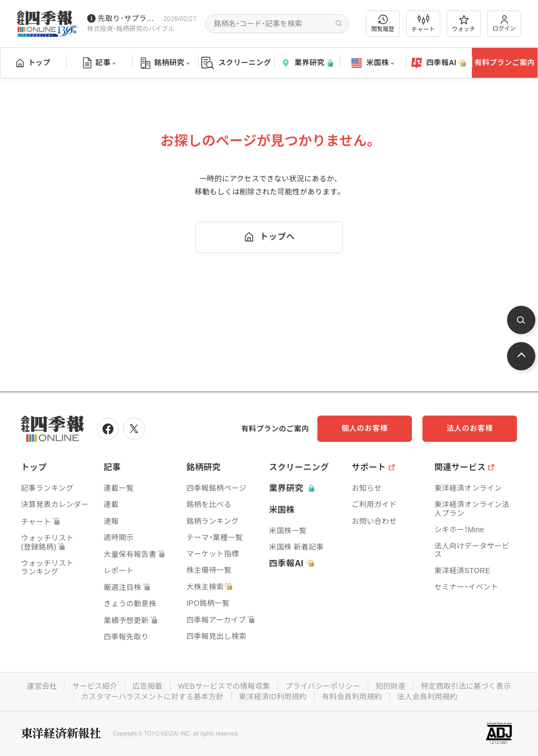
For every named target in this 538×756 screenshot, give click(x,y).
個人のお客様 (365, 428)
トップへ (269, 237)
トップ (33, 63)
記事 (100, 63)
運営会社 (42, 686)
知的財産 (391, 686)
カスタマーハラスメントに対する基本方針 (153, 697)
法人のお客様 (470, 428)
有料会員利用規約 (352, 697)
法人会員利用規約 (427, 697)
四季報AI (439, 63)
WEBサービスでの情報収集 (224, 686)
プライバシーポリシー (323, 686)
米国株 (373, 63)
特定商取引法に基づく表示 (466, 686)
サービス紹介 (95, 686)
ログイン (504, 23)
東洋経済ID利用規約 (273, 697)
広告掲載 (147, 686)
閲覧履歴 (383, 23)
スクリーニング (236, 63)
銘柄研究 (165, 63)
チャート (423, 24)
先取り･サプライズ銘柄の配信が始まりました (128, 18)
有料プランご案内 (504, 63)
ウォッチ (464, 24)
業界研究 (307, 63)
